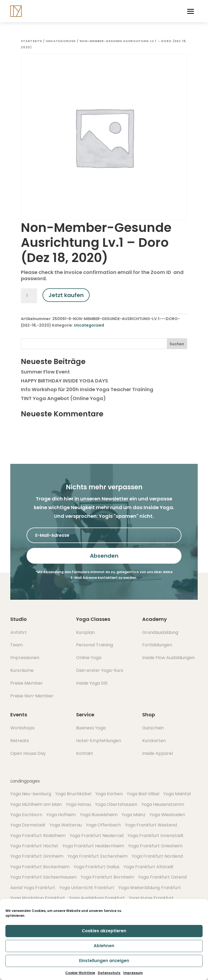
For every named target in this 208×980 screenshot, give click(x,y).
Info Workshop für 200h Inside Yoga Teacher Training (87, 389)
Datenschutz (109, 973)
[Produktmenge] (29, 296)
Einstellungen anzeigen (104, 961)
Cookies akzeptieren (104, 931)
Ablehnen (104, 946)
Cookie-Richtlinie (80, 973)
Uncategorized (61, 41)
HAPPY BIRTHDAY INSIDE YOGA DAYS (64, 381)
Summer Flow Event (45, 372)
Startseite (31, 41)
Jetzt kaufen (66, 295)
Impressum (133, 973)
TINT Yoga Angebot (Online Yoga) (63, 398)
